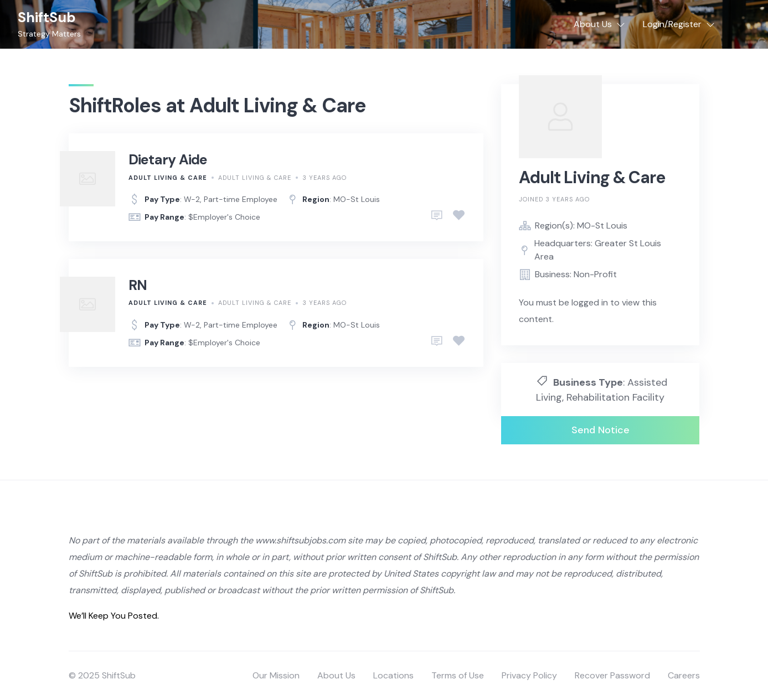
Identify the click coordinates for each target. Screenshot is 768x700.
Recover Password (612, 675)
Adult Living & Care (168, 178)
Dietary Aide (168, 160)
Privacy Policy (529, 675)
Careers (684, 675)
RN (138, 285)
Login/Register (672, 24)
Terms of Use (458, 675)
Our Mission (276, 675)
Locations (393, 675)
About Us (593, 24)
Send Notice (601, 430)
